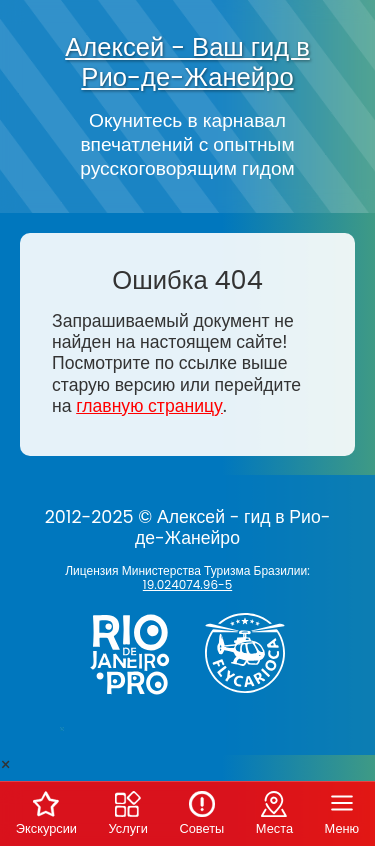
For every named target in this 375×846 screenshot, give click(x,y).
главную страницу (149, 406)
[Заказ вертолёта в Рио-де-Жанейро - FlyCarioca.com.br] (252, 697)
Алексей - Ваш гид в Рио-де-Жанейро (187, 62)
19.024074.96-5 (187, 584)
